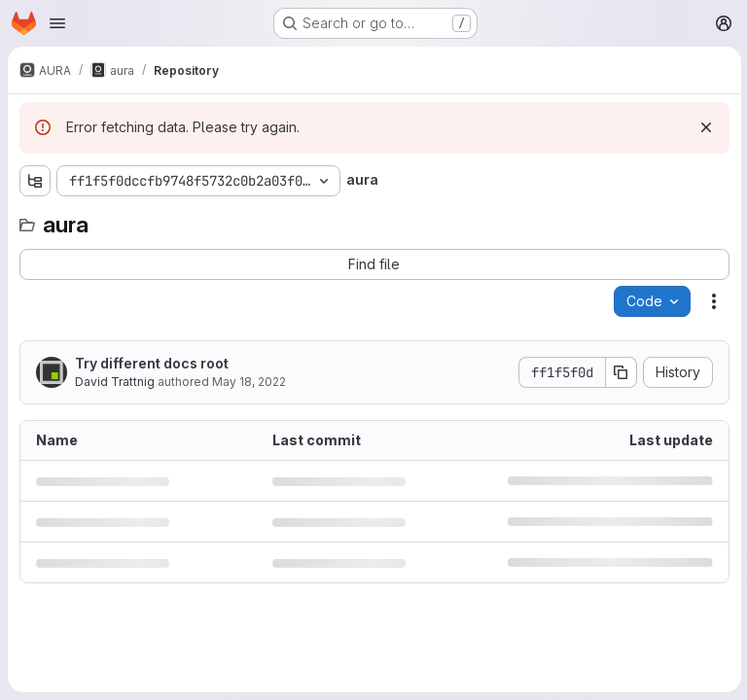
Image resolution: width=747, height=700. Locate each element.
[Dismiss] (704, 127)
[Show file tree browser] (35, 181)
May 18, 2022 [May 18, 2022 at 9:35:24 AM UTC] (249, 382)
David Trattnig (115, 382)
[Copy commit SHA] (620, 372)
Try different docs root (152, 363)
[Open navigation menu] (57, 23)
